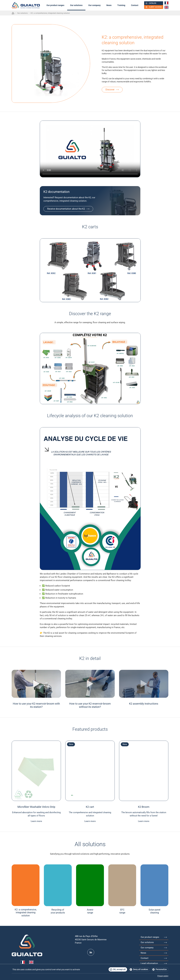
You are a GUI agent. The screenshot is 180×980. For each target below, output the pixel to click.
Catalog (153, 3)
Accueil (13, 13)
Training (121, 5)
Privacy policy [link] (163, 976)
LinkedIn (91, 952)
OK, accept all (119, 969)
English (166, 7)
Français (166, 3)
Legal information (149, 963)
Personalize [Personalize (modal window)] (161, 969)
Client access (155, 7)
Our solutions (76, 5)
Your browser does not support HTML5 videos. (90, 149)
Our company (94, 5)
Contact (135, 5)
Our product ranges (55, 5)
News (109, 5)
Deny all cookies (141, 969)
